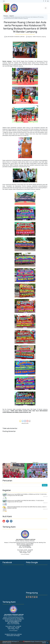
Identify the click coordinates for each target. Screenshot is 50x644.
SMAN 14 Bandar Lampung (39, 37)
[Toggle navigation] (4, 1)
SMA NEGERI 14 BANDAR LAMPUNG (26, 540)
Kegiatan (12, 16)
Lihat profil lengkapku (25, 554)
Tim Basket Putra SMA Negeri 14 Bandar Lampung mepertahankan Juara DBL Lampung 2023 (14, 475)
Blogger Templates (35, 641)
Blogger (18, 636)
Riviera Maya (43, 641)
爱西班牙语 (45, 643)
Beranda (6, 16)
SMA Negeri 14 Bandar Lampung (11, 642)
